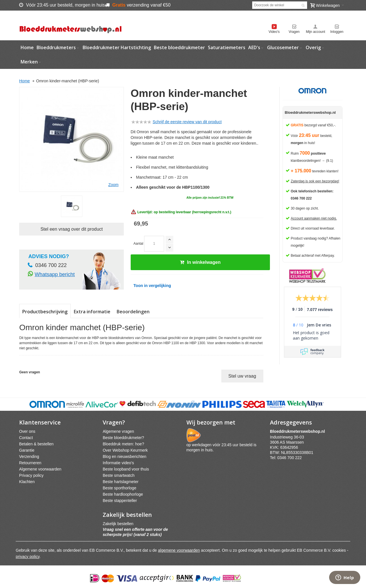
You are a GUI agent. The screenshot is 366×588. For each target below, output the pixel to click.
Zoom (114, 185)
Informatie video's (118, 463)
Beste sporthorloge (120, 488)
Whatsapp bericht (55, 274)
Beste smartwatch (119, 475)
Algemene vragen (118, 431)
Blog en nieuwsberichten (125, 457)
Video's (274, 32)
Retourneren (30, 463)
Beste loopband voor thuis (126, 469)
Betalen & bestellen (36, 444)
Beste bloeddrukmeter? (123, 438)
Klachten (27, 482)
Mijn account (316, 32)
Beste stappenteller (120, 501)
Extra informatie (92, 312)
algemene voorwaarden (179, 550)
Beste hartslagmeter (121, 482)
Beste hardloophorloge (123, 494)
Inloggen (337, 32)
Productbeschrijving (45, 312)
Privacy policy (31, 475)
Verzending (29, 457)
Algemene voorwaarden (40, 469)
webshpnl (299, 431)
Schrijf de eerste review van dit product (187, 122)
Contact (26, 438)
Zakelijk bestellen (118, 524)
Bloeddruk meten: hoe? (123, 444)
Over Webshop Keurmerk (125, 450)
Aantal (138, 244)
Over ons (27, 431)
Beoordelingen (133, 312)
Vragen (294, 32)
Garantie (27, 450)
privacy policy (28, 557)
